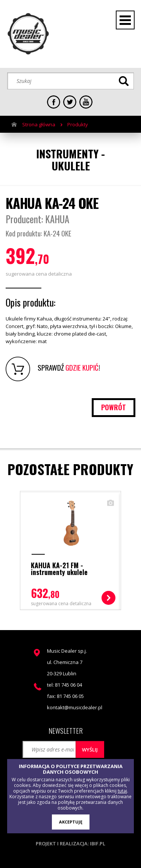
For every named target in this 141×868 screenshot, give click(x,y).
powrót (114, 407)
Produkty (78, 124)
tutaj (122, 791)
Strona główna (39, 124)
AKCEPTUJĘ (71, 822)
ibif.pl (98, 843)
